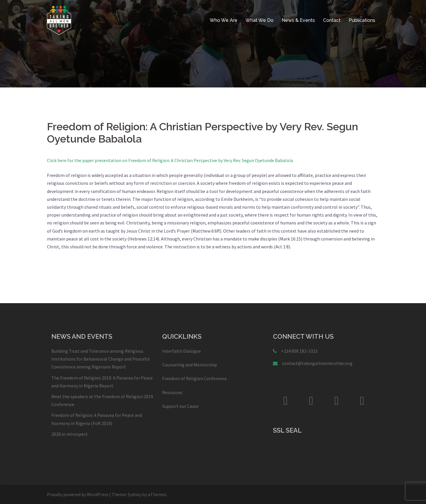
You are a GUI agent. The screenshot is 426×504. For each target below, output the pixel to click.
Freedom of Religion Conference (194, 378)
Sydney (135, 494)
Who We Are (223, 20)
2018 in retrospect (70, 434)
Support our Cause (180, 406)
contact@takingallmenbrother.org (317, 363)
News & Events (298, 20)
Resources (172, 392)
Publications (362, 20)
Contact (332, 20)
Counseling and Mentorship (190, 365)
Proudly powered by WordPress (78, 494)
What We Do (260, 20)
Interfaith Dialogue (182, 351)
